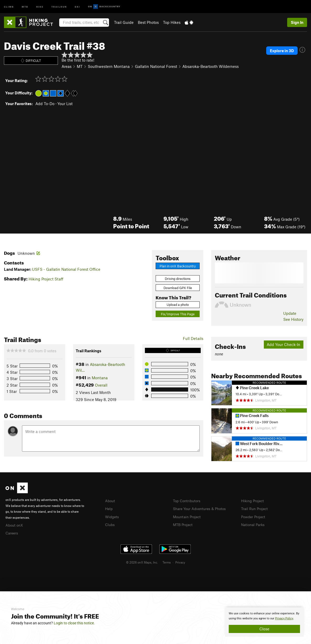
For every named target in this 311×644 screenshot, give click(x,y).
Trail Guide (124, 22)
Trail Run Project (256, 508)
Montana (100, 378)
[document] (264, 622)
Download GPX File (178, 288)
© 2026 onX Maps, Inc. (142, 561)
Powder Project (254, 516)
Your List (65, 104)
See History (293, 319)
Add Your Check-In (283, 344)
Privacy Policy (284, 618)
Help (109, 508)
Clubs (110, 524)
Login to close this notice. (74, 623)
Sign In (297, 22)
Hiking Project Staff (46, 279)
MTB (25, 6)
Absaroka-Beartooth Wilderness (211, 66)
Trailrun (59, 6)
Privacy (180, 561)
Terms (167, 561)
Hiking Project (253, 501)
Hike (40, 6)
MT (80, 66)
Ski (77, 6)
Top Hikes (172, 22)
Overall (101, 385)
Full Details (193, 338)
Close (264, 629)
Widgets (113, 516)
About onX (15, 525)
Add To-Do (45, 104)
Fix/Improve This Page (178, 314)
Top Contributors (188, 501)
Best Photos (148, 22)
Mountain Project (188, 516)
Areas (67, 66)
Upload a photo (178, 305)
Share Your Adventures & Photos (202, 508)
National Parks (254, 524)
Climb (9, 6)
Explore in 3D (282, 51)
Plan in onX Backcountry (178, 266)
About (110, 501)
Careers (12, 532)
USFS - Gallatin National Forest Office (66, 269)
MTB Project (184, 524)
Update (290, 313)
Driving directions (178, 279)
